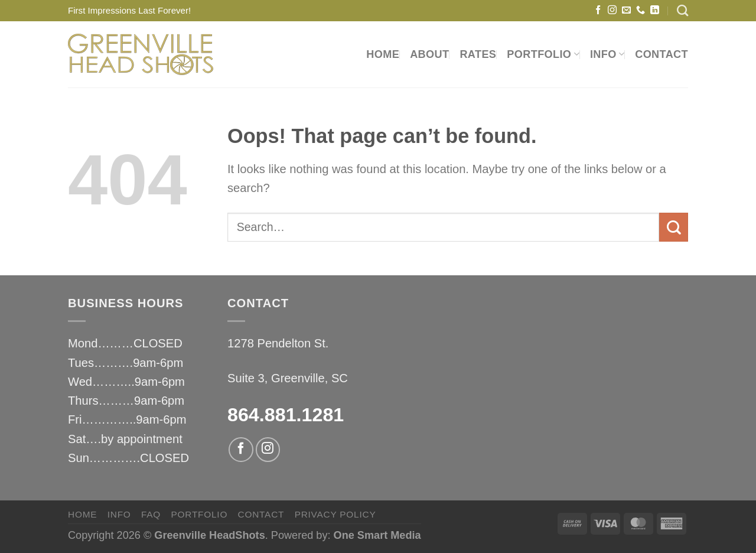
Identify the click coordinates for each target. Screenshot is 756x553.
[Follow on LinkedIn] (655, 10)
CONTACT (661, 54)
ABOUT (429, 54)
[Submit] (674, 227)
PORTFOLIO (543, 54)
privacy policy (335, 514)
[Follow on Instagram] (612, 10)
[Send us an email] (626, 10)
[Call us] (641, 10)
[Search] (682, 10)
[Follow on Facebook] (598, 10)
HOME (383, 54)
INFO (607, 54)
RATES (478, 54)
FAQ (151, 514)
